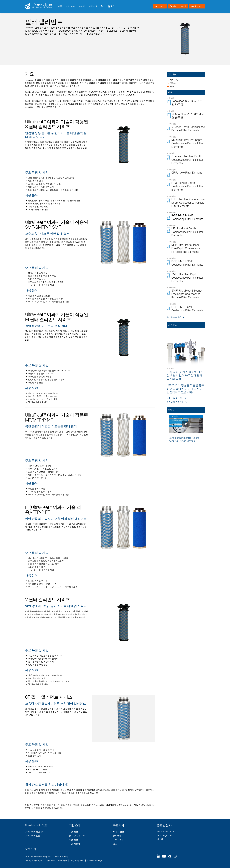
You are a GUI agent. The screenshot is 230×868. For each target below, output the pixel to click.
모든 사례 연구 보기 (175, 402)
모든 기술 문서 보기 (175, 398)
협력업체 (117, 836)
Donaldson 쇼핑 (33, 836)
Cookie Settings (95, 861)
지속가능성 (118, 840)
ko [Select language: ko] (111, 6)
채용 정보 (74, 840)
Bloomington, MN (165, 836)
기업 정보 (74, 832)
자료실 (82, 6)
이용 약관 (50, 861)
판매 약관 (63, 861)
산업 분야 (70, 6)
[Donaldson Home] (41, 6)
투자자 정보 (119, 832)
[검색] (103, 6)
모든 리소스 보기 (174, 317)
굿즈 (115, 844)
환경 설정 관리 (77, 861)
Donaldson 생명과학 (35, 832)
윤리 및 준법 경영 (77, 836)
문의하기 (31, 849)
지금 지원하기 (76, 844)
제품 (60, 6)
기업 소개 (93, 6)
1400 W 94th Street (166, 832)
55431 (160, 839)
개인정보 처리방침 (34, 861)
